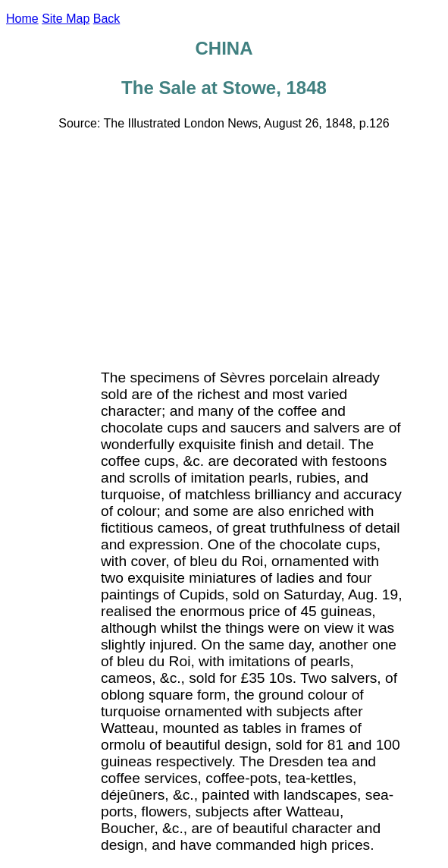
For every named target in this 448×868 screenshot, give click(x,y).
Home (22, 19)
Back (107, 19)
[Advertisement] (227, 249)
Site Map (66, 19)
